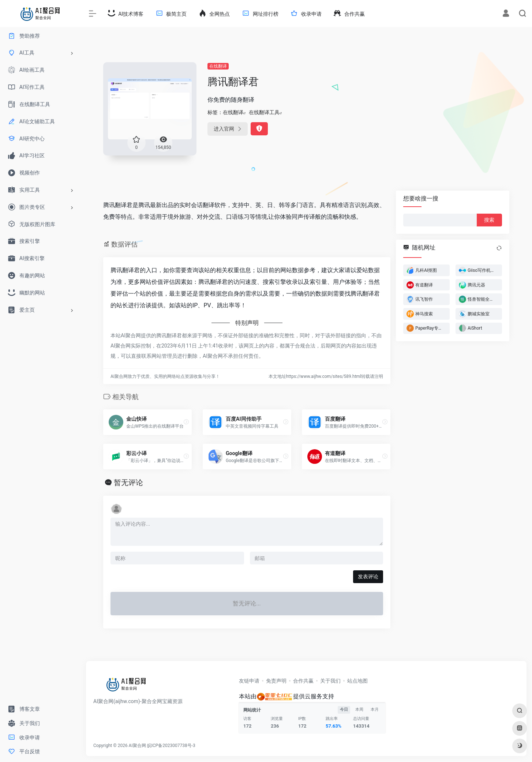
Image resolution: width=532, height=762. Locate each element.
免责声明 (276, 681)
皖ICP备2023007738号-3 (171, 746)
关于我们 (330, 681)
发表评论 (368, 577)
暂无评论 (128, 483)
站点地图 (357, 681)
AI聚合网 (137, 746)
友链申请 (249, 681)
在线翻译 (218, 66)
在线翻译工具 (264, 112)
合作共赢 (303, 681)
